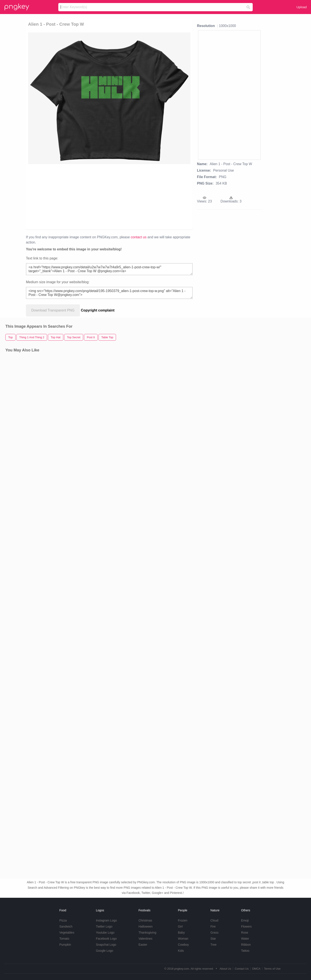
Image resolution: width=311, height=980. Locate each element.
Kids (181, 951)
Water (245, 939)
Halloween (145, 926)
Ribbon (246, 945)
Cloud (214, 920)
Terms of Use (272, 969)
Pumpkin (65, 945)
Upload (301, 7)
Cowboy (183, 945)
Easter (143, 945)
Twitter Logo (104, 926)
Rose (245, 933)
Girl (180, 926)
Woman (183, 939)
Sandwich (66, 926)
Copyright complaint (98, 310)
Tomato (64, 939)
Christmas (145, 920)
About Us (225, 969)
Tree (213, 945)
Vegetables (67, 933)
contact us (139, 237)
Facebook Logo (106, 939)
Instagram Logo (106, 920)
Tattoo (245, 951)
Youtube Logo (105, 933)
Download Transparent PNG (53, 310)
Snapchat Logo (106, 945)
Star (213, 939)
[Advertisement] (78, 196)
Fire (213, 926)
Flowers (246, 926)
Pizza (63, 920)
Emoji (245, 920)
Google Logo (105, 951)
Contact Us (242, 969)
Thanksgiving (147, 933)
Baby (181, 933)
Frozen (183, 920)
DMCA (256, 969)
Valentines (145, 939)
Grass (214, 933)
